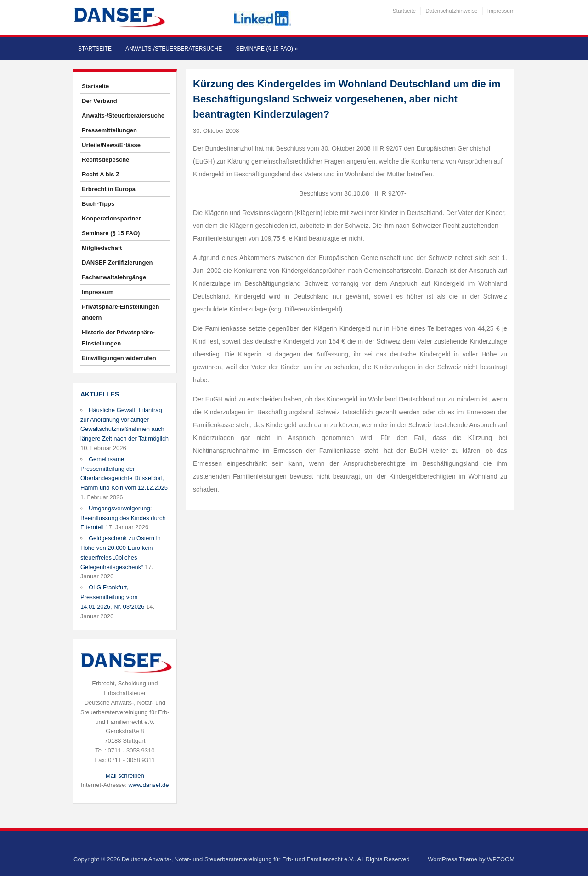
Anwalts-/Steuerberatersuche (174, 49)
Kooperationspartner (111, 218)
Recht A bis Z (101, 174)
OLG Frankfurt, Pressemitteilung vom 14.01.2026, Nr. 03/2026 (113, 597)
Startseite (404, 11)
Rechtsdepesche (105, 160)
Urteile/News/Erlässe (111, 145)
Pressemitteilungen (109, 130)
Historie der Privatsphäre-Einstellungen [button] (118, 338)
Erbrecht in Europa (109, 189)
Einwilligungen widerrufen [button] (119, 358)
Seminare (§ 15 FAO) (267, 49)
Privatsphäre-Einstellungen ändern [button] (120, 312)
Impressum (501, 11)
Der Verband (99, 101)
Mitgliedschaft (102, 248)
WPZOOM (501, 859)
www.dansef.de (148, 785)
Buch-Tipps (98, 204)
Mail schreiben (125, 776)
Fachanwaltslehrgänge (114, 277)
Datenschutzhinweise (451, 11)
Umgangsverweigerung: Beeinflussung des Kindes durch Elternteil (123, 518)
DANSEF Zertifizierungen (117, 263)
